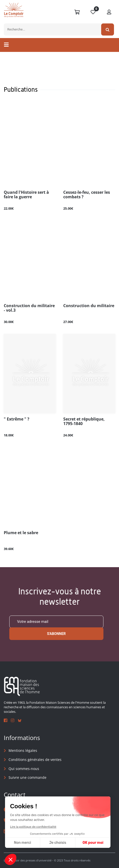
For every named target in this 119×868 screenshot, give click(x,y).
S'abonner (56, 634)
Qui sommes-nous (24, 769)
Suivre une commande (27, 777)
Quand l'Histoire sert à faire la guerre (26, 195)
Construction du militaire (89, 306)
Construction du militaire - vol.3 (29, 308)
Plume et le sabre (21, 533)
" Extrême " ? (17, 419)
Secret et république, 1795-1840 (84, 422)
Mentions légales (23, 750)
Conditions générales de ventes (35, 760)
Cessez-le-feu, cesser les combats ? (87, 195)
